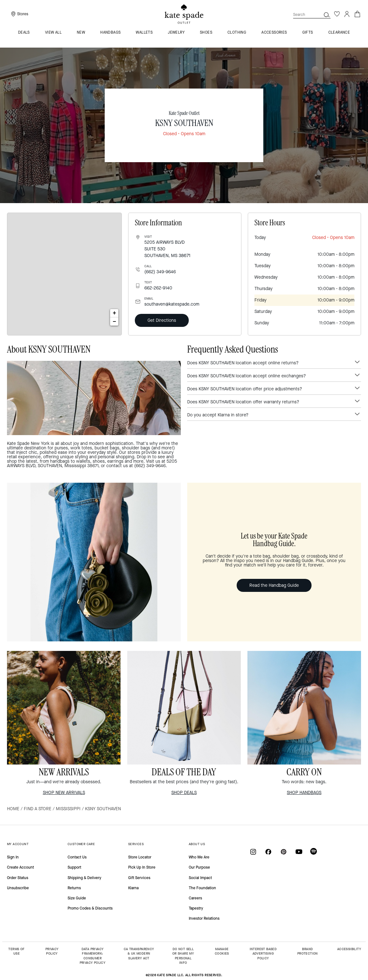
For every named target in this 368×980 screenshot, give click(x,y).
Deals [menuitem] (24, 33)
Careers (195, 898)
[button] (327, 15)
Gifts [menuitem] (308, 33)
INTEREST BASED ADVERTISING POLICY (263, 954)
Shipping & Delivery (84, 878)
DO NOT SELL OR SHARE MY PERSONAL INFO (183, 956)
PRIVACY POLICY (52, 951)
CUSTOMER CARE (81, 844)
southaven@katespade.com (172, 304)
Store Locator (140, 857)
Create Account (20, 867)
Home (13, 809)
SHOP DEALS (184, 793)
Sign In (13, 857)
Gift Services (139, 878)
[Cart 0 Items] (357, 13)
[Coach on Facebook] (268, 852)
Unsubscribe (18, 888)
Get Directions (162, 320)
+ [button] (114, 313)
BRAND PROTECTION (308, 951)
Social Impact (200, 878)
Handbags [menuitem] (110, 33)
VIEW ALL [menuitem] (53, 33)
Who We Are (199, 857)
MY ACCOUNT (18, 844)
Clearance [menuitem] (339, 33)
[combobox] (312, 15)
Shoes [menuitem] (206, 33)
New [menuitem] (81, 33)
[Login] (347, 14)
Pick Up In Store (142, 867)
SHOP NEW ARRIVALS (64, 793)
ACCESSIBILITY (349, 949)
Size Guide (77, 898)
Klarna (133, 888)
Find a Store (38, 809)
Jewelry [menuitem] (176, 33)
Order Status (18, 878)
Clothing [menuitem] (237, 33)
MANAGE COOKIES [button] (222, 951)
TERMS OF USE (16, 951)
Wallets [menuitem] (144, 33)
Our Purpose (199, 867)
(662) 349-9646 (160, 272)
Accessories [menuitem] (274, 33)
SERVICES (136, 844)
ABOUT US (197, 844)
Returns (74, 888)
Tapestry (196, 908)
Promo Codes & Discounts (90, 908)
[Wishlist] (337, 14)
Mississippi (68, 809)
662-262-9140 (158, 288)
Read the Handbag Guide (274, 585)
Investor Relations (204, 918)
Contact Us (77, 857)
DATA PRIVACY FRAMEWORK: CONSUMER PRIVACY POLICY (93, 956)
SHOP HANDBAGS (304, 793)
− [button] (114, 321)
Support (74, 867)
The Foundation (202, 888)
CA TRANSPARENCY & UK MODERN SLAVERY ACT (139, 954)
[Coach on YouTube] (299, 852)
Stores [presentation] (23, 14)
